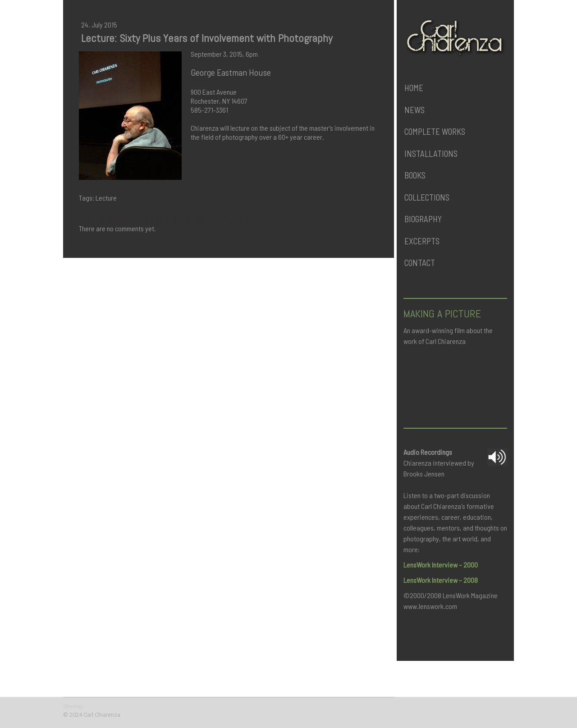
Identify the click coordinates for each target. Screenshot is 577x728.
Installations (431, 153)
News (414, 110)
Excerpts (422, 241)
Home (414, 88)
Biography (423, 219)
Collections (427, 197)
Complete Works (435, 131)
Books (415, 175)
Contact (420, 263)
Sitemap (74, 706)
